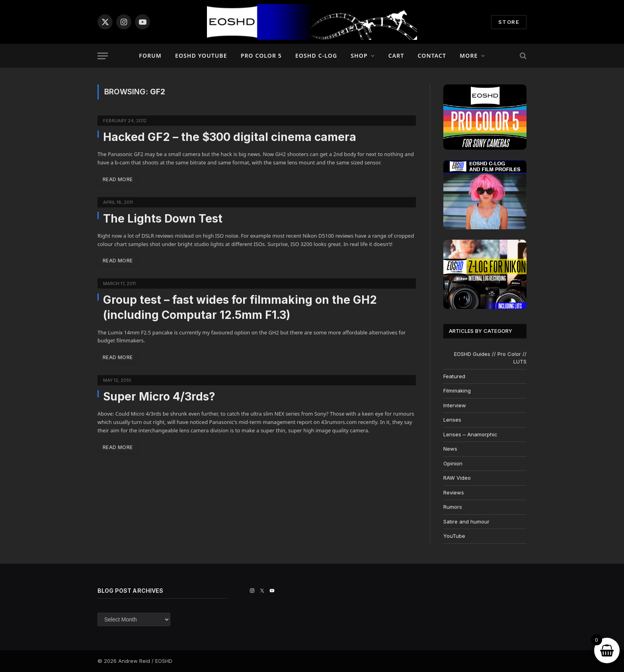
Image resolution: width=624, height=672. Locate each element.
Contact (432, 56)
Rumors (453, 507)
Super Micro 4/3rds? (159, 397)
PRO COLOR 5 (261, 56)
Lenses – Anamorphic (470, 434)
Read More (118, 179)
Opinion (453, 463)
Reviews (454, 492)
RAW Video (457, 478)
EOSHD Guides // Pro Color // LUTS (490, 358)
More (469, 56)
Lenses (452, 420)
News (450, 449)
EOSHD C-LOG (316, 56)
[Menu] (103, 56)
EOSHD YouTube (201, 56)
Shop (359, 56)
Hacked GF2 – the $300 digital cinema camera (230, 137)
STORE (509, 22)
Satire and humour (466, 522)
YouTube (454, 536)
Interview (455, 405)
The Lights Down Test (163, 219)
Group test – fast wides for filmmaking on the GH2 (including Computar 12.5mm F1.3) (240, 307)
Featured (454, 376)
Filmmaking (457, 391)
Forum (150, 56)
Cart (396, 56)
